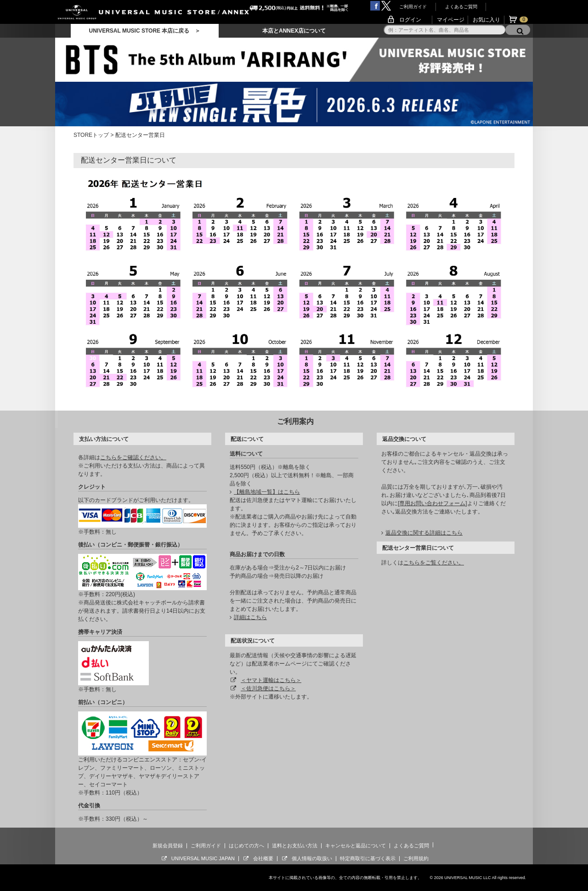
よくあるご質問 (461, 7)
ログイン (410, 20)
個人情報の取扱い (312, 858)
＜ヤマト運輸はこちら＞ (271, 680)
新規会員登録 (168, 846)
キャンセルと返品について (356, 846)
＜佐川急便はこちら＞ (268, 688)
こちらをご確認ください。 (133, 457)
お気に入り (486, 20)
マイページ (451, 20)
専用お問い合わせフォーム (432, 503)
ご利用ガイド (413, 7)
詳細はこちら (250, 617)
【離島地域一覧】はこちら (267, 492)
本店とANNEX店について (294, 31)
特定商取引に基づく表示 (368, 858)
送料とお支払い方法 (295, 846)
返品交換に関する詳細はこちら (424, 533)
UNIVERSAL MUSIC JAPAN (203, 858)
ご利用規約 (416, 858)
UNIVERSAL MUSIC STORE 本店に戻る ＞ (144, 31)
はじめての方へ (246, 846)
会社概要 (263, 858)
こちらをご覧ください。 (434, 563)
